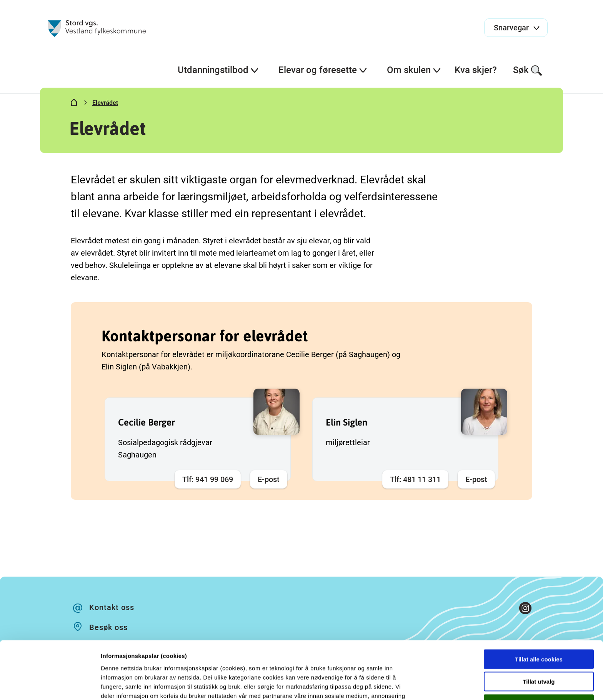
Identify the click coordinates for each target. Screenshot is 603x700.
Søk (528, 71)
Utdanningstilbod (218, 70)
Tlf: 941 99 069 (208, 479)
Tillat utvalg (539, 628)
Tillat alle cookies (539, 605)
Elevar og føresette (323, 70)
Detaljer (410, 685)
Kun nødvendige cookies (539, 650)
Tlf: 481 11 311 (415, 479)
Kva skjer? (476, 70)
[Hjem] (74, 104)
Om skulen (414, 70)
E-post (269, 479)
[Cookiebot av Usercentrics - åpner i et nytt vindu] (50, 685)
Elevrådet (105, 103)
